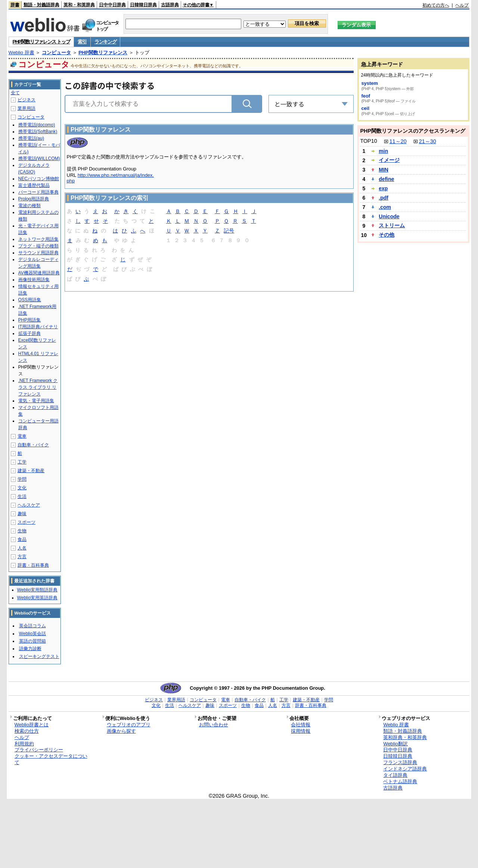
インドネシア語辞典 (405, 769)
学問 (22, 479)
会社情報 (301, 725)
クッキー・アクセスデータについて (51, 759)
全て (15, 93)
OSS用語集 (30, 300)
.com (385, 207)
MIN (384, 170)
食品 (22, 539)
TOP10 (368, 141)
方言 (22, 557)
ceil (365, 108)
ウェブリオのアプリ (129, 725)
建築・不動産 (31, 471)
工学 (22, 462)
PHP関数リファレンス (103, 53)
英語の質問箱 (32, 641)
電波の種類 (30, 206)
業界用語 (27, 108)
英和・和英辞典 (79, 5)
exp (383, 188)
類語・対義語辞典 (41, 5)
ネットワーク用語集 (38, 239)
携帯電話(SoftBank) (38, 132)
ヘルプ (462, 5)
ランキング (105, 42)
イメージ (389, 160)
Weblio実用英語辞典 (37, 598)
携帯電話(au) (31, 138)
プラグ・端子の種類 (38, 246)
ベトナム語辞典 (400, 781)
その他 (387, 235)
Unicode (389, 216)
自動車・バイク (33, 445)
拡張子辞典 (30, 333)
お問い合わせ (214, 725)
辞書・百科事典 (33, 565)
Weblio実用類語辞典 (37, 590)
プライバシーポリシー (39, 750)
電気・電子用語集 (36, 401)
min (383, 151)
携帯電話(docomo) (37, 125)
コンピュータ (56, 53)
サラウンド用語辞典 (38, 253)
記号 (229, 231)
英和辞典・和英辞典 (405, 737)
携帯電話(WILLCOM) (39, 158)
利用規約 (24, 744)
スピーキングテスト (39, 656)
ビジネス (27, 100)
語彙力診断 (30, 649)
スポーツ (27, 522)
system (370, 83)
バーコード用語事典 (38, 192)
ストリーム (392, 225)
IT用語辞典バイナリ (38, 327)
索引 (82, 42)
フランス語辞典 (400, 762)
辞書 (15, 5)
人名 (22, 548)
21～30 (428, 141)
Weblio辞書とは (32, 725)
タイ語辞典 (395, 775)
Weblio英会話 (32, 634)
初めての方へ (436, 5)
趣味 (22, 514)
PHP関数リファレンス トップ (41, 42)
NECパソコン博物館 (39, 179)
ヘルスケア (29, 505)
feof (366, 96)
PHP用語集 (30, 320)
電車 (22, 436)
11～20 (398, 141)
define (386, 179)
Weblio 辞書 (21, 53)
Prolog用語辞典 (34, 199)
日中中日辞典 (112, 5)
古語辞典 (170, 5)
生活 (22, 496)
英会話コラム (32, 626)
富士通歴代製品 (34, 185)
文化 (22, 488)
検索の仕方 (27, 731)
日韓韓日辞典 (143, 5)
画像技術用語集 (34, 280)
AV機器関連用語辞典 (39, 273)
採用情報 (301, 731)
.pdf (384, 198)
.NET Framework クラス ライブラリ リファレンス (38, 387)
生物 (22, 531)
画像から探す (121, 731)
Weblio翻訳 (395, 744)
